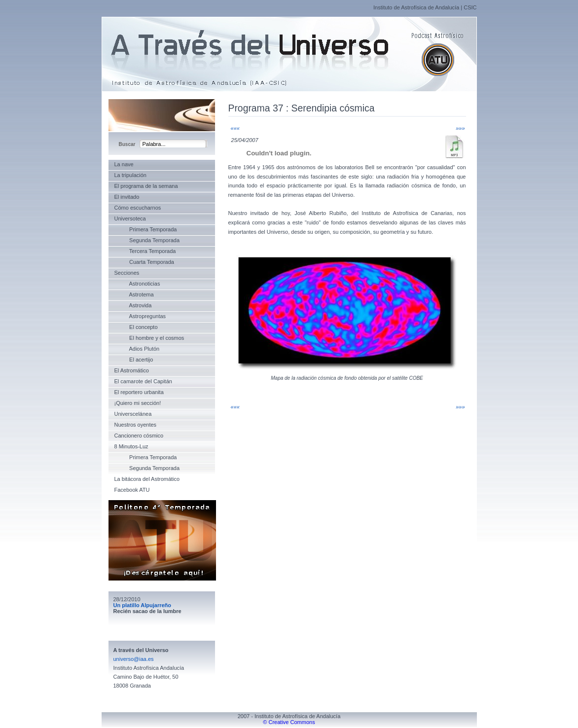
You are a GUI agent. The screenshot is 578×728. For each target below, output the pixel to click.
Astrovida (133, 305)
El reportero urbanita (139, 392)
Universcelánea (133, 414)
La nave (124, 164)
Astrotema (134, 294)
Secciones (127, 273)
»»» (460, 128)
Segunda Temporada (147, 240)
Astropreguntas (140, 316)
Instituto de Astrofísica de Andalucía (416, 7)
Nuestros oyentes (136, 425)
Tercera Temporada (145, 251)
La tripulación (130, 175)
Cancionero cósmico (139, 436)
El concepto (136, 327)
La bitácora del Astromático (147, 479)
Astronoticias (137, 284)
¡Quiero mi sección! (138, 403)
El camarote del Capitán (143, 381)
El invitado (127, 197)
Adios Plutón (137, 349)
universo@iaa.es (134, 659)
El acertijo (134, 360)
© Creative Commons (289, 722)
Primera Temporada (146, 229)
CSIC (470, 7)
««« (235, 128)
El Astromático (132, 370)
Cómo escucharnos (138, 208)
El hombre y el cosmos (149, 338)
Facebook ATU (132, 490)
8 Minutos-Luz (131, 446)
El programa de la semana (146, 186)
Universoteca (130, 218)
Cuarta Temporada (144, 262)
